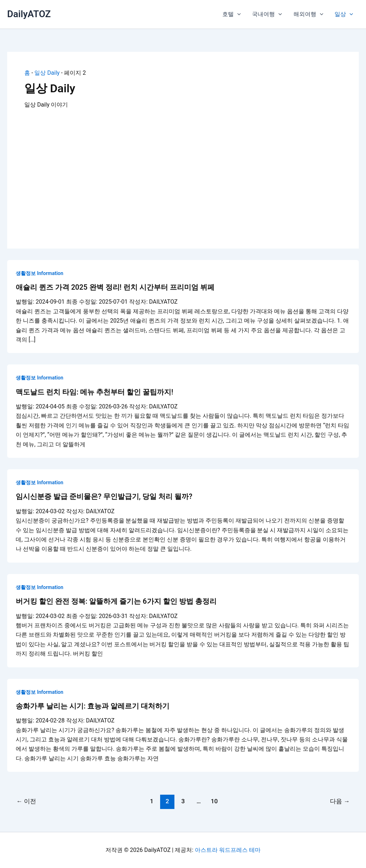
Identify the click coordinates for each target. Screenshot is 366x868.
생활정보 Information (39, 273)
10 (214, 801)
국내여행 (267, 14)
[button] (237, 14)
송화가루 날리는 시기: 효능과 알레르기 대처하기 (93, 706)
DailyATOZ (29, 14)
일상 (344, 14)
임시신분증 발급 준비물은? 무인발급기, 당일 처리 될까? (104, 496)
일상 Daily (47, 73)
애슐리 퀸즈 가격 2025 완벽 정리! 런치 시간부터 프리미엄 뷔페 (115, 287)
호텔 (232, 14)
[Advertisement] (183, 171)
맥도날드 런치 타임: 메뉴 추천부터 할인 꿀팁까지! (95, 392)
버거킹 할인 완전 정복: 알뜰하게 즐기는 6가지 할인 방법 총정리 (116, 601)
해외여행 (308, 14)
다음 (340, 801)
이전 (26, 801)
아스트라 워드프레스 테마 (228, 850)
